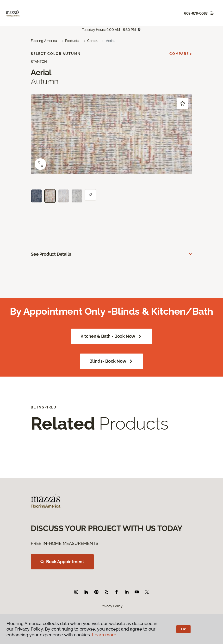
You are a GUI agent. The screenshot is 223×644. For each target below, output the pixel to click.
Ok (183, 629)
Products (72, 41)
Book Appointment (62, 562)
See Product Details (51, 254)
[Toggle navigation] (212, 13)
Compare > (181, 54)
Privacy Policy (111, 606)
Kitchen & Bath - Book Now (112, 336)
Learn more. (105, 635)
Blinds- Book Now (111, 361)
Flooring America (44, 41)
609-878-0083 (196, 13)
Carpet (93, 41)
